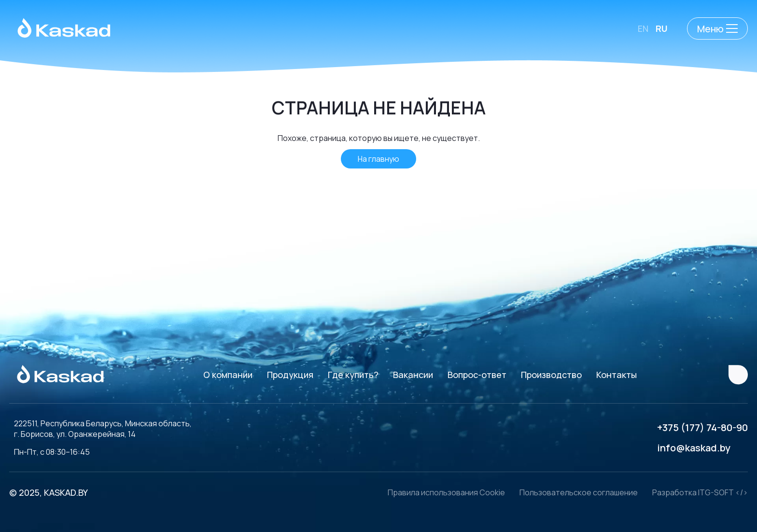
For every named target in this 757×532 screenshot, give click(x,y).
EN (643, 28)
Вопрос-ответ (477, 375)
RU (662, 28)
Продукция (290, 375)
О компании (228, 375)
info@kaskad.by (694, 448)
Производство (551, 375)
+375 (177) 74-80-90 (702, 427)
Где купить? (353, 375)
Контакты (617, 375)
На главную (378, 159)
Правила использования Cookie (446, 492)
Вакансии (413, 375)
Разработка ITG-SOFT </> (700, 492)
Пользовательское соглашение (579, 492)
